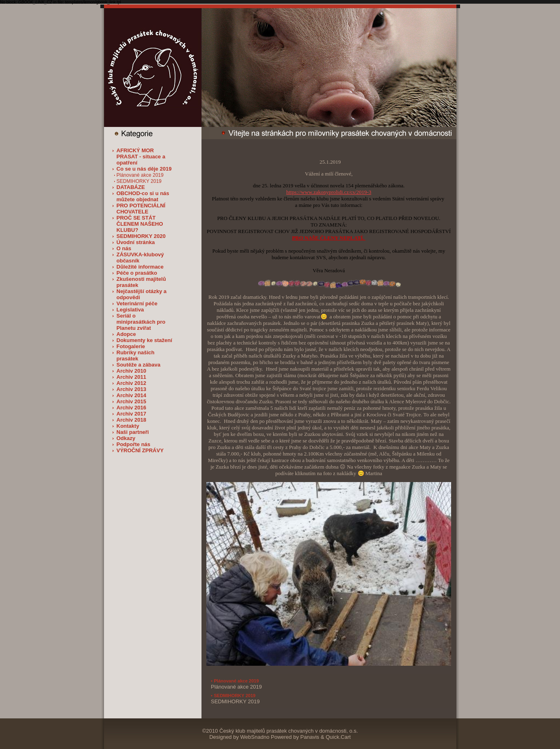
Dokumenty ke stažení (145, 340)
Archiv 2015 (132, 401)
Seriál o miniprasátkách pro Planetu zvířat (141, 322)
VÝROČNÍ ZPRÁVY (140, 450)
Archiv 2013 (132, 389)
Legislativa (130, 310)
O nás (124, 248)
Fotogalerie (131, 346)
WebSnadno (255, 737)
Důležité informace (140, 267)
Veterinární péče (137, 303)
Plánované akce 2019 (140, 175)
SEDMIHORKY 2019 (139, 181)
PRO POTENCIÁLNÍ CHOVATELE (141, 209)
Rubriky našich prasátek (136, 356)
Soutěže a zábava (139, 365)
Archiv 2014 (132, 395)
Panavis (310, 737)
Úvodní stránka (136, 242)
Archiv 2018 (132, 420)
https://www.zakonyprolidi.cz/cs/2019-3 (329, 192)
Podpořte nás (134, 444)
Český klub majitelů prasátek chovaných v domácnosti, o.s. (289, 731)
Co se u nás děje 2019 (144, 169)
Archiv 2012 (132, 383)
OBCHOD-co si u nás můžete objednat (143, 196)
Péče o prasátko (137, 273)
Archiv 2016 (132, 408)
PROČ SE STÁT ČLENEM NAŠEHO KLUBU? (140, 224)
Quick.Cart (338, 737)
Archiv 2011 (132, 377)
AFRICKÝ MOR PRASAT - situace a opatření (141, 157)
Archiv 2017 (132, 414)
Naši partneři (133, 432)
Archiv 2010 (132, 371)
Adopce (126, 334)
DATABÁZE (131, 187)
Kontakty (128, 426)
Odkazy (126, 438)
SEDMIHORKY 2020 (141, 236)
